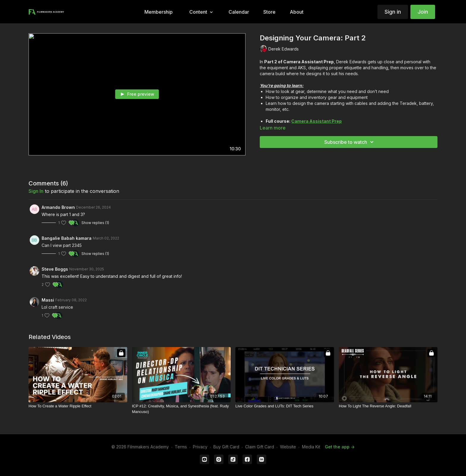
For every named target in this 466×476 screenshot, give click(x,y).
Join (423, 12)
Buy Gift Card (226, 447)
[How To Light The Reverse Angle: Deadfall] (388, 406)
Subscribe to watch (350, 142)
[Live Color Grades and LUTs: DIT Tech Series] (285, 406)
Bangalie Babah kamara (67, 238)
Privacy (200, 447)
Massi (48, 300)
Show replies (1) (95, 223)
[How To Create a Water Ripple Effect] (78, 406)
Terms (181, 447)
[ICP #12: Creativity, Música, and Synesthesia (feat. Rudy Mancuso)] (181, 409)
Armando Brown (58, 207)
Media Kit (311, 447)
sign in (36, 191)
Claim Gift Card (260, 447)
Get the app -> (340, 447)
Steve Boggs (55, 269)
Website (288, 447)
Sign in (393, 12)
